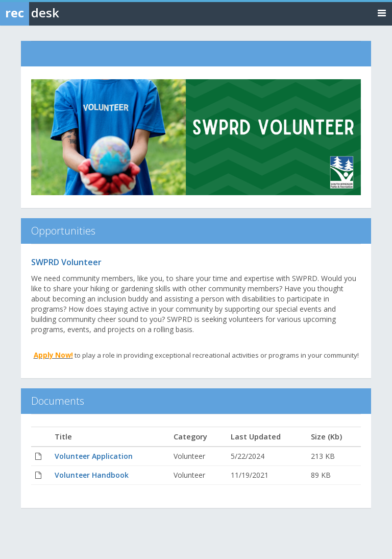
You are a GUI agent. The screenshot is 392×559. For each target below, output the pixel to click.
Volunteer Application (94, 456)
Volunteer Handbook (92, 475)
